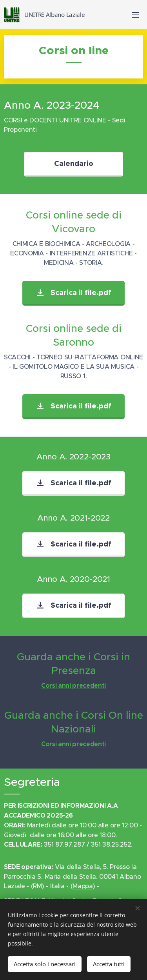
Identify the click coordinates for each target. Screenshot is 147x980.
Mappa (83, 886)
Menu (135, 15)
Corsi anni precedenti (73, 686)
